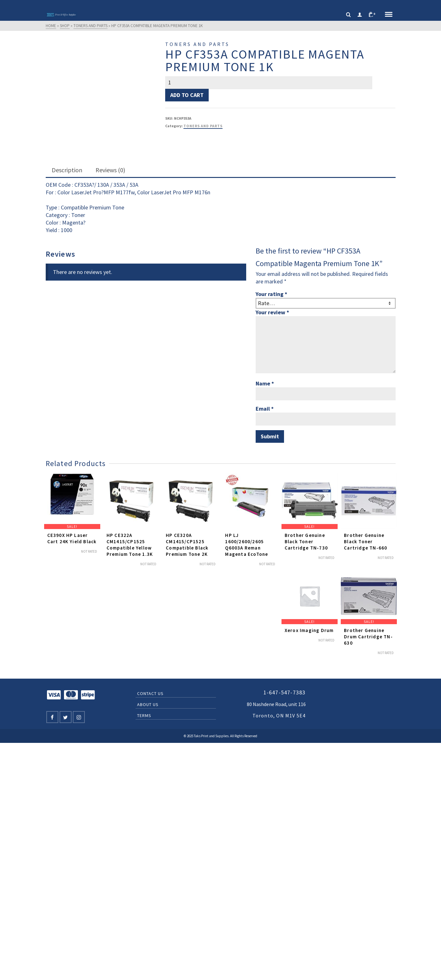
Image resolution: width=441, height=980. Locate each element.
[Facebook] (52, 717)
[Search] (348, 15)
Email (265, 409)
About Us (148, 704)
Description (67, 170)
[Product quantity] (269, 83)
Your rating (271, 294)
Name (265, 383)
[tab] (67, 171)
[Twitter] (66, 717)
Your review (272, 312)
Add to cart (187, 95)
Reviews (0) (110, 170)
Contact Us (150, 693)
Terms (144, 715)
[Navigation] (389, 15)
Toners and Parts (203, 126)
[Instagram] (79, 717)
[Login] (360, 15)
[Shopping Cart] (374, 15)
